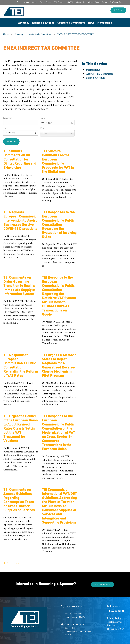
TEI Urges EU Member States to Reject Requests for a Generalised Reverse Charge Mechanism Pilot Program (59, 365)
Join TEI (70, 2)
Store (35, 2)
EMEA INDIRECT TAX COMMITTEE (76, 34)
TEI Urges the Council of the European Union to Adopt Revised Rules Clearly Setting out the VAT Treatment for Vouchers (21, 428)
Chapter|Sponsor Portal (98, 2)
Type (42, 128)
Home (6, 34)
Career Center (45, 2)
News (91, 22)
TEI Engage (59, 2)
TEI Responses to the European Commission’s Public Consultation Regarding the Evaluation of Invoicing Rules (59, 224)
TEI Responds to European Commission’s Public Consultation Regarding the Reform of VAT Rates (21, 365)
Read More (103, 584)
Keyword (8, 118)
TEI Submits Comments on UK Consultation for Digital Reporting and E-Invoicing (20, 159)
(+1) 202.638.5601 (74, 613)
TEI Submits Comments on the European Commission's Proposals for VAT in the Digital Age (58, 161)
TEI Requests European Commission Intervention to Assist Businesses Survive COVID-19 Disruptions (21, 220)
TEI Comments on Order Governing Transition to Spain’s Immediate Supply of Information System (19, 285)
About (27, 2)
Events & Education (43, 22)
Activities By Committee (40, 34)
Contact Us (81, 2)
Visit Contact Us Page (76, 617)
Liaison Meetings (95, 78)
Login (118, 10)
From (43, 118)
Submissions (93, 70)
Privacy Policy (114, 618)
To (5, 128)
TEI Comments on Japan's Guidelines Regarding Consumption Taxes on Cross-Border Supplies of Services (19, 500)
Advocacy (24, 22)
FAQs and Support (118, 2)
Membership (105, 22)
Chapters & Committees (71, 22)
